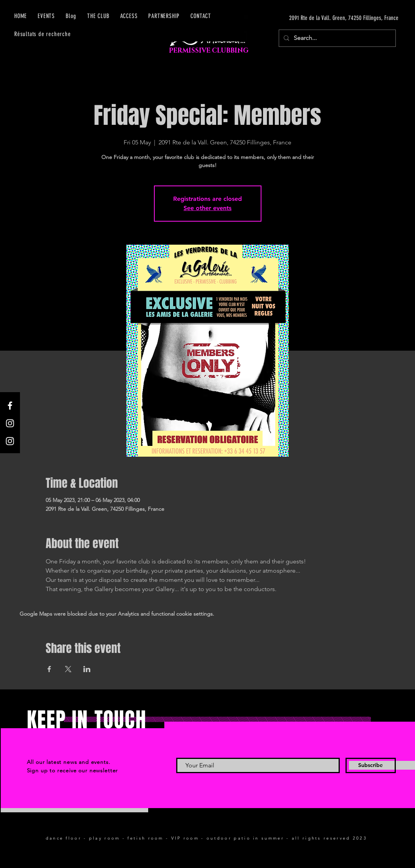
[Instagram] (10, 423)
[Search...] (336, 38)
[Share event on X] (68, 669)
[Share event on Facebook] (49, 669)
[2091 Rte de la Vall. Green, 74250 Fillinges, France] (326, 18)
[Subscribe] (371, 765)
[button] (129, 16)
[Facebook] (10, 406)
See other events (207, 208)
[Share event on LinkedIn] (87, 669)
